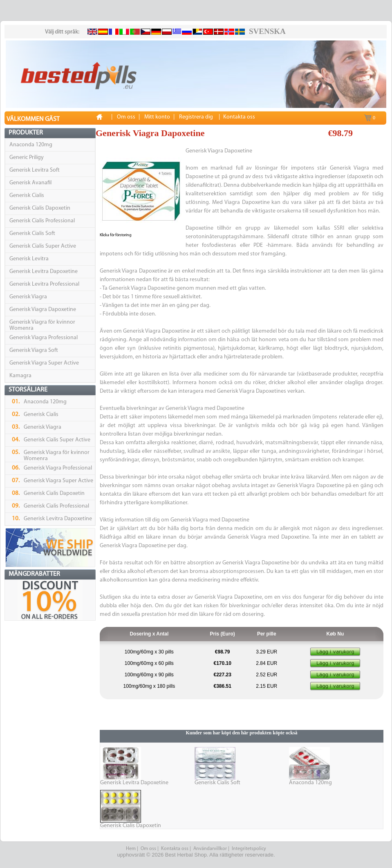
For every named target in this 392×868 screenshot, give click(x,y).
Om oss (148, 849)
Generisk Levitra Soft (35, 170)
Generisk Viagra (28, 297)
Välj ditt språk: (62, 32)
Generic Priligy (27, 158)
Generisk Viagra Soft (34, 350)
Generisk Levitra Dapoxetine (44, 272)
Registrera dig (196, 117)
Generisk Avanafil (30, 183)
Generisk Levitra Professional (44, 284)
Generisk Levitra (29, 259)
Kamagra (20, 376)
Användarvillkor (210, 849)
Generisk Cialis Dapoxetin (40, 208)
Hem (131, 849)
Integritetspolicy (249, 849)
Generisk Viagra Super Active (44, 363)
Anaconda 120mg (31, 145)
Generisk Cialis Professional (42, 221)
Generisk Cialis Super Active (43, 246)
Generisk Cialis (27, 196)
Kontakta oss (175, 849)
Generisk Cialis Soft (32, 234)
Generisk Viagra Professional (44, 338)
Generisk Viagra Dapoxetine (43, 310)
